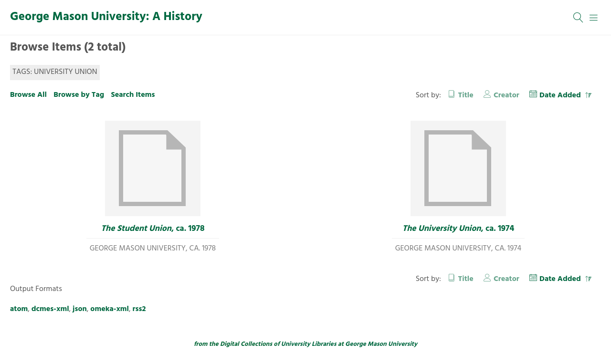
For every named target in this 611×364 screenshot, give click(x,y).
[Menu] (594, 18)
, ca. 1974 (458, 229)
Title (466, 95)
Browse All (28, 95)
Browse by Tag (79, 95)
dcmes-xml (50, 309)
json (80, 309)
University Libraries (309, 344)
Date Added (561, 95)
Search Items (133, 95)
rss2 (139, 309)
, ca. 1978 (153, 229)
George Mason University (381, 344)
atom (19, 309)
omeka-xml (110, 309)
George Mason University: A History (106, 17)
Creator (506, 95)
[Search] (579, 18)
